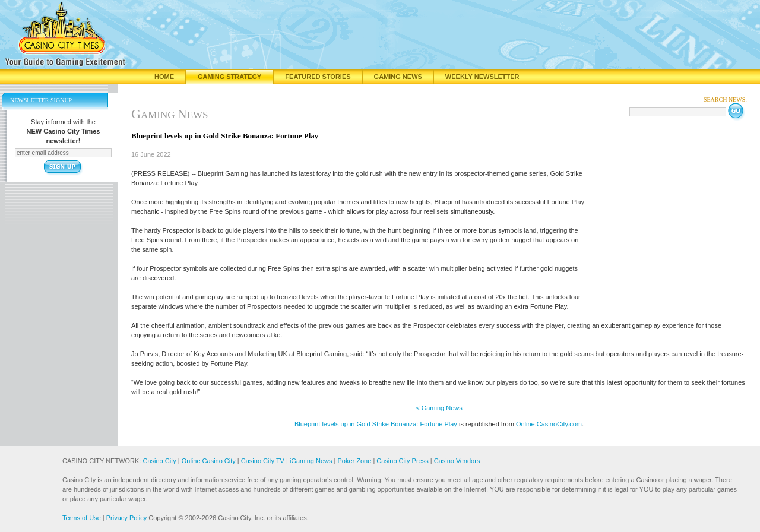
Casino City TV (263, 461)
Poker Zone (354, 461)
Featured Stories (318, 77)
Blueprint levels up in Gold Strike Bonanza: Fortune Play (376, 424)
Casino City (159, 461)
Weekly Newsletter (482, 77)
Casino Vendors (457, 461)
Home (164, 77)
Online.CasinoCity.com (549, 424)
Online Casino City (209, 461)
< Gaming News (439, 408)
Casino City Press (402, 461)
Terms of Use (82, 518)
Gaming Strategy (229, 77)
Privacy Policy (126, 518)
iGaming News (311, 461)
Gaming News (398, 77)
